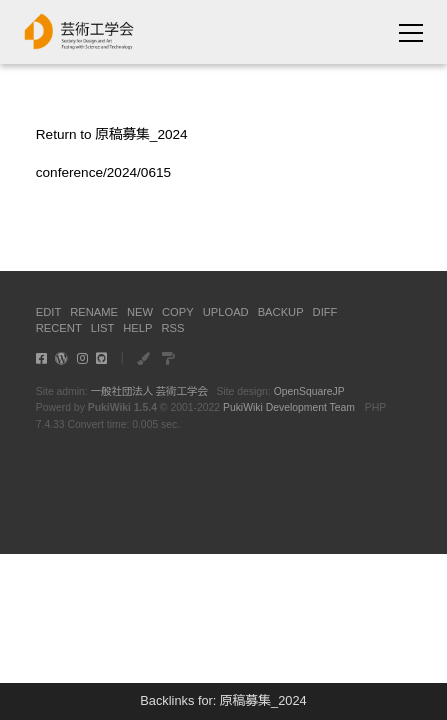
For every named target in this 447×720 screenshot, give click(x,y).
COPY (178, 312)
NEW (140, 312)
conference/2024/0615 (103, 172)
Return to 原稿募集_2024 (112, 134)
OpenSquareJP (309, 391)
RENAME (94, 312)
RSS (172, 328)
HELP (137, 328)
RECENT (59, 328)
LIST (103, 328)
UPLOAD (226, 312)
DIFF (325, 312)
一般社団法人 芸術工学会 (149, 391)
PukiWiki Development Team (289, 407)
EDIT (48, 312)
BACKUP (281, 312)
